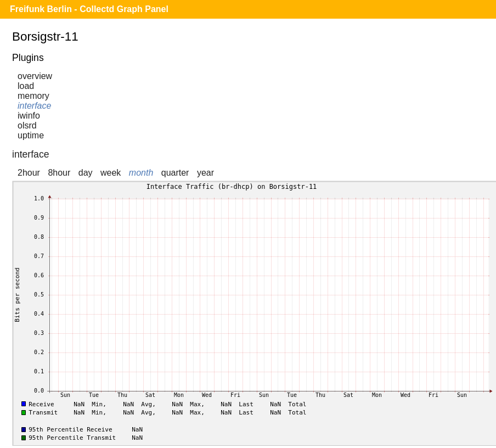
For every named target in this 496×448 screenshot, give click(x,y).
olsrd (27, 125)
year (205, 173)
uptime (31, 135)
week (111, 173)
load (26, 86)
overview (35, 76)
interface (34, 106)
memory (33, 96)
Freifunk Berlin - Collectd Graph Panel (89, 9)
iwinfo (29, 116)
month (141, 173)
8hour (59, 173)
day (86, 173)
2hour (29, 173)
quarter (175, 173)
